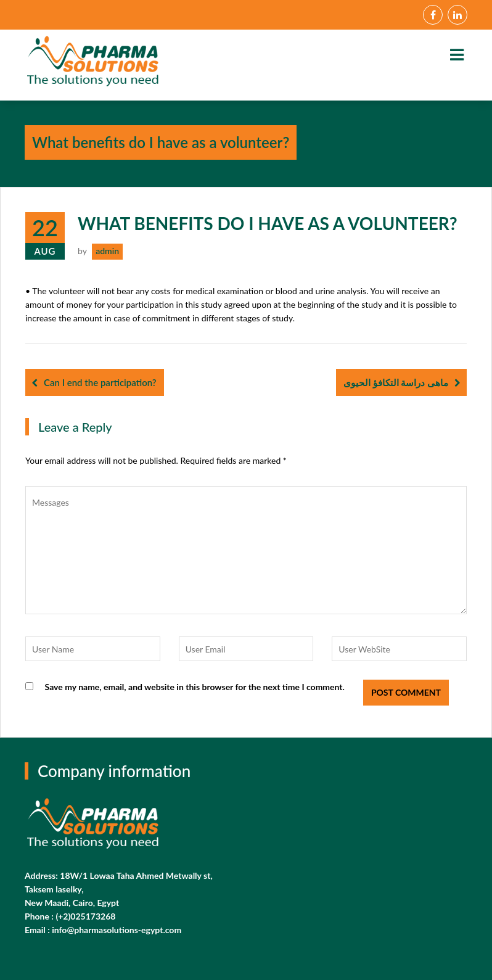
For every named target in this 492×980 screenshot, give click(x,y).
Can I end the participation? (100, 382)
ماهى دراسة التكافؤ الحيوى (396, 382)
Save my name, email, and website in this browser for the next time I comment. (195, 687)
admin (107, 251)
